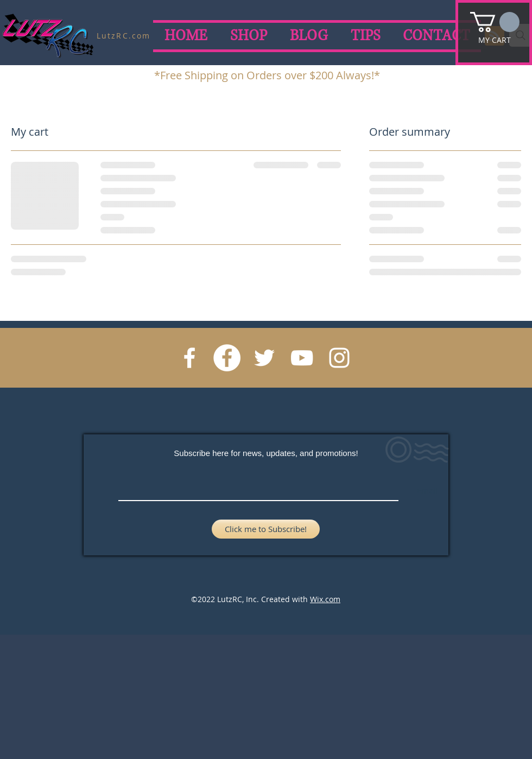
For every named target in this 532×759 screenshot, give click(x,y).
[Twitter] (264, 358)
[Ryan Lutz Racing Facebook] (189, 358)
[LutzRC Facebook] (227, 358)
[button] (495, 22)
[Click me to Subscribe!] (266, 529)
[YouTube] (302, 358)
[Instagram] (339, 358)
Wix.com (325, 599)
